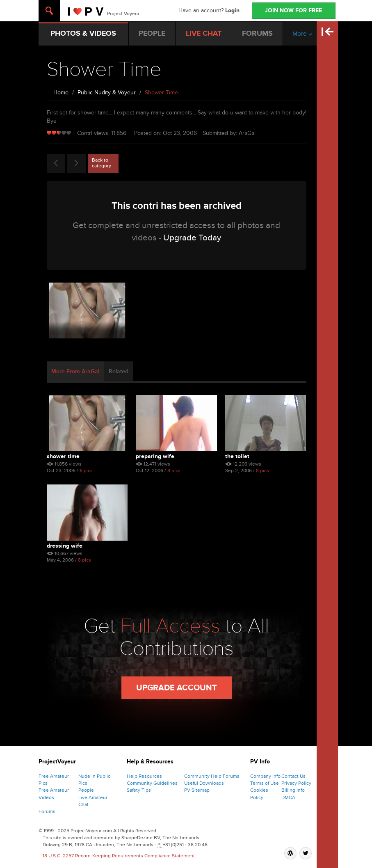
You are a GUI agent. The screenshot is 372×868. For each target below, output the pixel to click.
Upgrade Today (192, 238)
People (86, 790)
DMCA (288, 797)
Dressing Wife (65, 546)
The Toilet (237, 456)
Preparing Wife (155, 456)
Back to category (102, 163)
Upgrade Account (177, 688)
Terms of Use (265, 783)
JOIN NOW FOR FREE (293, 10)
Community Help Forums (212, 776)
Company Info (265, 776)
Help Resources (144, 776)
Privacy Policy (296, 783)
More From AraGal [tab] (75, 371)
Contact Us (293, 776)
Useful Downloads (204, 783)
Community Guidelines (152, 783)
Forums (47, 811)
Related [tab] (119, 371)
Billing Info (293, 790)
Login (232, 10)
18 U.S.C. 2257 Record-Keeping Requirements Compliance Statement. (119, 856)
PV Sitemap (197, 790)
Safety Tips (139, 790)
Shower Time (63, 456)
